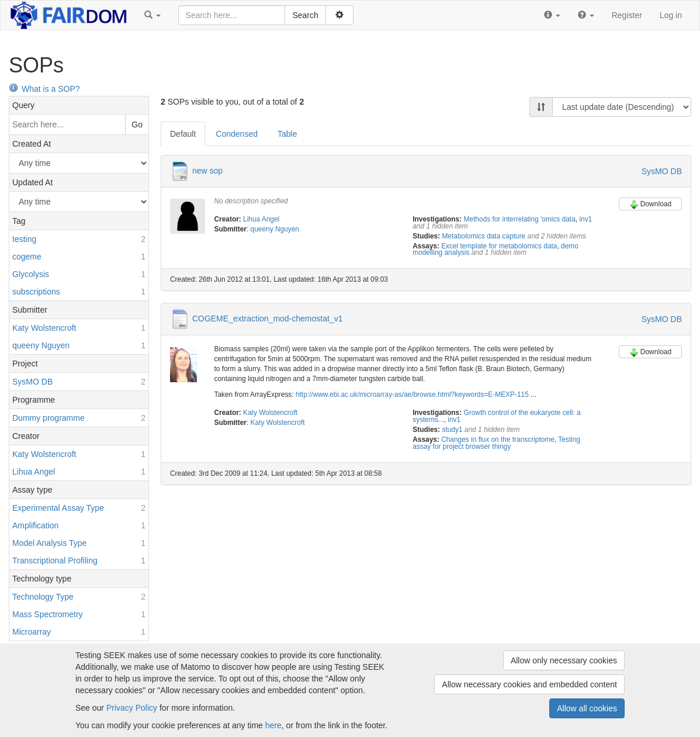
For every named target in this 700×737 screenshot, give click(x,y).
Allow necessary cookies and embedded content (529, 684)
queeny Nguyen (275, 229)
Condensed (237, 134)
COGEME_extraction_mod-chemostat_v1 (268, 319)
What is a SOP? (44, 89)
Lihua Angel (261, 219)
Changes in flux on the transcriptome (498, 440)
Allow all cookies (587, 708)
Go (137, 124)
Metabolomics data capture (484, 236)
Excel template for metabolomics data (499, 246)
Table (287, 134)
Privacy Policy (132, 708)
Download (650, 205)
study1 (452, 430)
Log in (671, 15)
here (273, 725)
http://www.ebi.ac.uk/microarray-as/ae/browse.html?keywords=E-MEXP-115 (412, 395)
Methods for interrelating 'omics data (519, 219)
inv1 (585, 219)
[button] (153, 15)
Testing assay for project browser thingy (496, 443)
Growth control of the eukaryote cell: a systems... (497, 416)
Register (627, 15)
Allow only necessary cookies (564, 660)
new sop (207, 171)
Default (183, 134)
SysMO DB (662, 171)
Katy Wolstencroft (270, 413)
